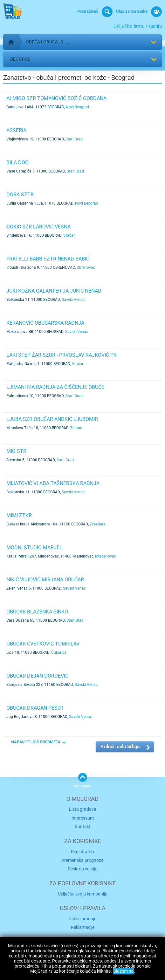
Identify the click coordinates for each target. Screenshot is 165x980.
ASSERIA (16, 130)
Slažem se (123, 971)
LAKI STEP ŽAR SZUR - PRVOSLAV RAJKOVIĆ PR (62, 355)
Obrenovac (86, 267)
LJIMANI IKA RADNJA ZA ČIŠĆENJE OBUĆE (55, 387)
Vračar (69, 235)
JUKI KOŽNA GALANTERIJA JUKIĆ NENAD (54, 291)
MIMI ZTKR (19, 515)
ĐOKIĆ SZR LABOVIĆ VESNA (38, 227)
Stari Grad (74, 139)
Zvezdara (98, 524)
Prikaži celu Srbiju (120, 747)
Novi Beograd (77, 107)
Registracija (82, 852)
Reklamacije (83, 927)
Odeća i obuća (42, 42)
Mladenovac (106, 556)
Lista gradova (83, 809)
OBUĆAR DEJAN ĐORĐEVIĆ (37, 676)
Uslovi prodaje (82, 919)
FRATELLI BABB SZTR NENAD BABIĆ (48, 259)
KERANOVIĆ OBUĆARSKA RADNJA (45, 323)
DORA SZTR (20, 195)
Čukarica (59, 652)
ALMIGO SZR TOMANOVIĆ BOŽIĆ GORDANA (56, 98)
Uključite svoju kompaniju (83, 894)
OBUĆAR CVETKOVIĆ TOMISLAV (43, 644)
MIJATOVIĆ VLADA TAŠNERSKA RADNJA (53, 483)
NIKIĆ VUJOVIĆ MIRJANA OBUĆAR (45, 580)
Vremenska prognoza (82, 860)
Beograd (20, 59)
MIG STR (16, 451)
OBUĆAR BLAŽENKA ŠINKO (37, 612)
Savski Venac (73, 300)
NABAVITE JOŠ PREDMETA (36, 742)
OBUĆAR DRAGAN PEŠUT (35, 708)
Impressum (83, 818)
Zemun (76, 428)
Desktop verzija (83, 869)
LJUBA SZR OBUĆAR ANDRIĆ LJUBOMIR (52, 419)
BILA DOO (17, 162)
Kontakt (83, 827)
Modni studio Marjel (34, 547)
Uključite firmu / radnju (138, 26)
